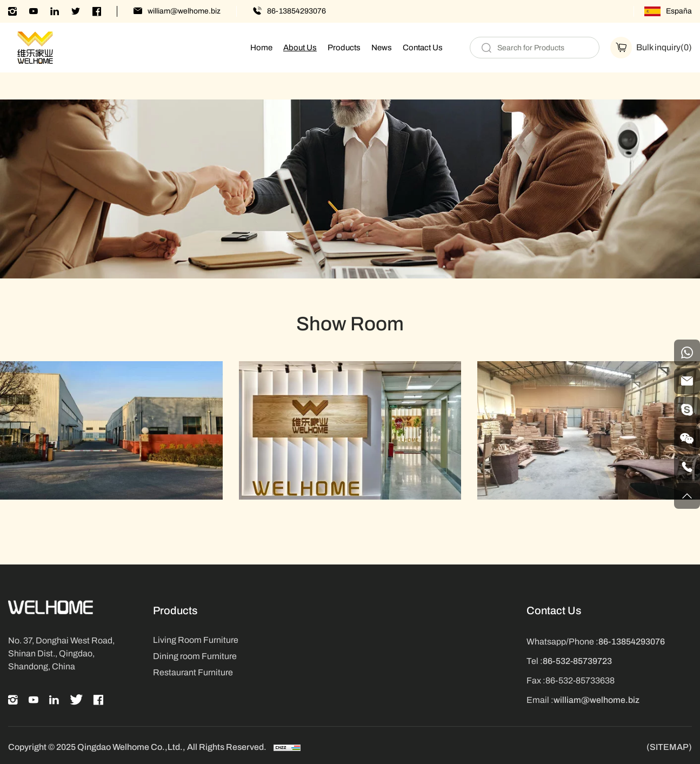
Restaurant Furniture (193, 672)
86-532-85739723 (577, 661)
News (382, 48)
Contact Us (423, 48)
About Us (300, 48)
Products (344, 48)
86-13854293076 (296, 11)
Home (261, 48)
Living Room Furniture (196, 640)
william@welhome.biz (184, 11)
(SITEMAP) (669, 747)
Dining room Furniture (195, 656)
